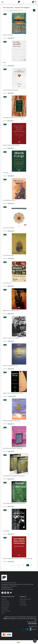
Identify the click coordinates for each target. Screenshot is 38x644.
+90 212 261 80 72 (13, 586)
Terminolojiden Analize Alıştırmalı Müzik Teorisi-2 (14, 476)
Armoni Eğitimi (6, 531)
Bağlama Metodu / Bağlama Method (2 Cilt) (13, 393)
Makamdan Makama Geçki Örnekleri (11, 145)
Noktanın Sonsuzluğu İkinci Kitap (10, 366)
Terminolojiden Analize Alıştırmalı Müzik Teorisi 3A (14, 503)
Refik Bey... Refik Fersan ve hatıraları (11, 338)
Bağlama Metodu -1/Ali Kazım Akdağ (11, 311)
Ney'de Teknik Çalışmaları (9, 228)
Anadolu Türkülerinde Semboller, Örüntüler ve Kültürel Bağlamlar (18, 558)
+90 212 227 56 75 (5, 586)
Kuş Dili (4, 63)
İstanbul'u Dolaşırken (8, 35)
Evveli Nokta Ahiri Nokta (8, 255)
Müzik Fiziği (5, 173)
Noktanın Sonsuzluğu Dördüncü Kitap (11, 421)
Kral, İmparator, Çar (7, 283)
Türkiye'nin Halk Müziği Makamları (10, 90)
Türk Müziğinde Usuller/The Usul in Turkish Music (14, 118)
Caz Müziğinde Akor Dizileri (9, 200)
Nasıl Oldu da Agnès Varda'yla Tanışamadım (13, 448)
